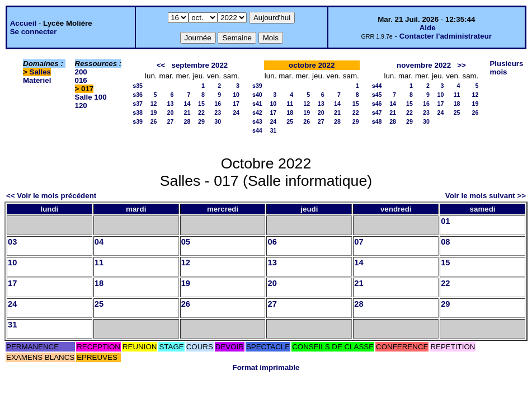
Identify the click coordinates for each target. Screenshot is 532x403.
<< (161, 65)
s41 (257, 104)
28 (187, 121)
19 (154, 113)
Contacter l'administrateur (446, 36)
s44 (257, 130)
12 (154, 104)
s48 (377, 121)
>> (462, 65)
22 (201, 113)
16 (218, 104)
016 (81, 80)
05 (186, 242)
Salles (41, 72)
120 (81, 106)
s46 (377, 104)
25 (290, 121)
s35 (138, 86)
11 (290, 104)
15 (201, 104)
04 (99, 242)
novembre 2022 (424, 65)
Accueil (23, 23)
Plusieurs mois (506, 68)
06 (272, 242)
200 (81, 72)
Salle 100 (91, 97)
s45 (377, 95)
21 (187, 113)
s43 (257, 121)
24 (236, 113)
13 (171, 104)
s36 (138, 95)
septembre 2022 (199, 65)
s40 (257, 95)
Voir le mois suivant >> (486, 196)
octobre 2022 (312, 65)
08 (445, 242)
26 (154, 121)
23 (218, 113)
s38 (138, 113)
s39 (138, 121)
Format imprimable (266, 367)
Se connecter (34, 32)
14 (187, 104)
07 (359, 242)
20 (171, 113)
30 (218, 121)
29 (201, 121)
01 (445, 221)
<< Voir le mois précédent (51, 196)
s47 (377, 113)
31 (273, 130)
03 (12, 242)
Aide (428, 28)
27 (171, 121)
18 (290, 113)
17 (236, 104)
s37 (138, 104)
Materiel (37, 80)
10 (236, 95)
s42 (257, 113)
